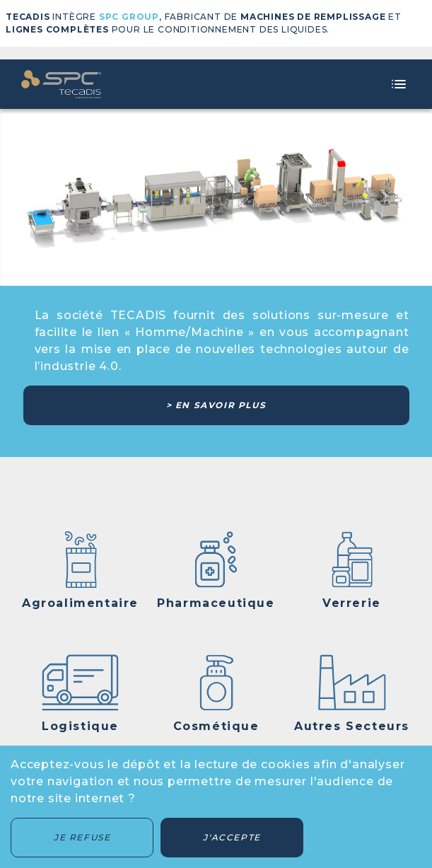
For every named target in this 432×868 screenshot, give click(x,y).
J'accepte (232, 837)
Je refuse (82, 837)
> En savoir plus (216, 405)
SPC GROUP (129, 17)
